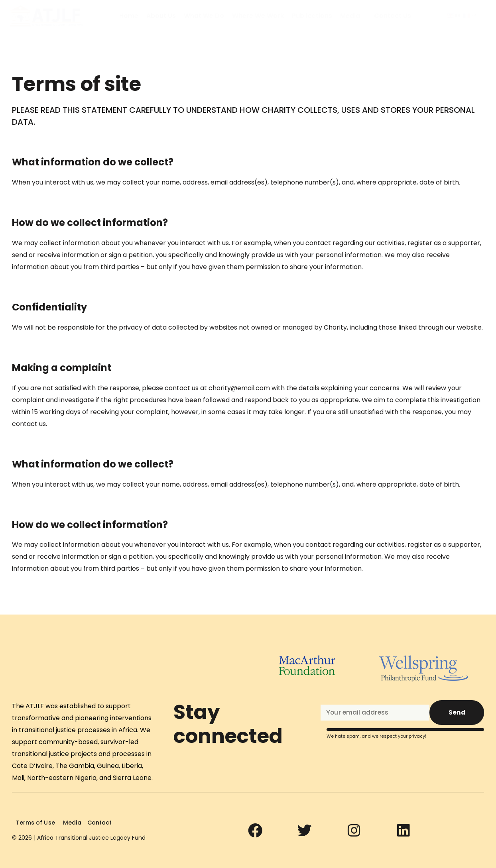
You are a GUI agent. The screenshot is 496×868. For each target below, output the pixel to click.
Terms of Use (35, 823)
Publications (312, 16)
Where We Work (258, 16)
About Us (161, 16)
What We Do (204, 16)
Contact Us (393, 16)
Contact (98, 823)
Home (129, 16)
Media (350, 16)
